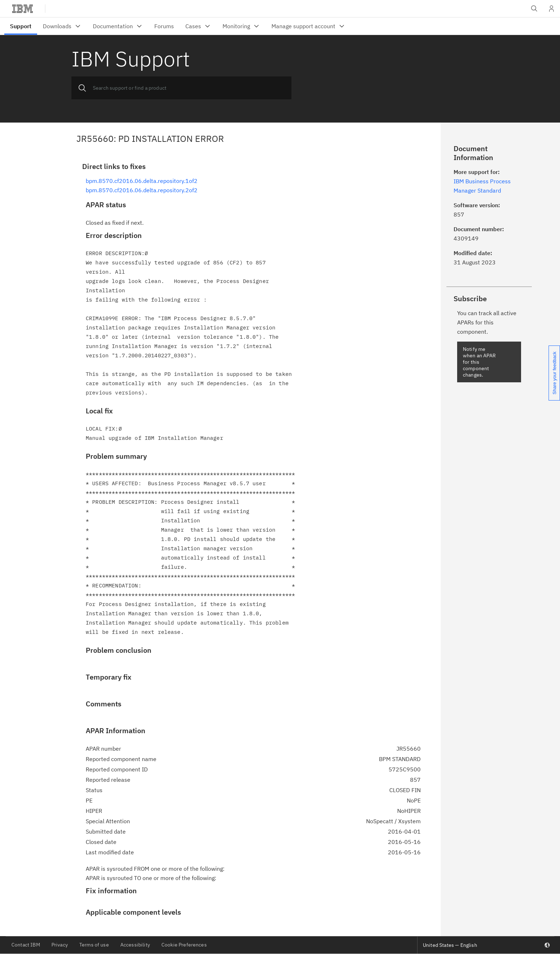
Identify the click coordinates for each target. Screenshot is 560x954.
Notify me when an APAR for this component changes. (479, 362)
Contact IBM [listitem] (26, 945)
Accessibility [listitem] (135, 945)
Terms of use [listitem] (94, 945)
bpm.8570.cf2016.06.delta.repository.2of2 (142, 190)
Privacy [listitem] (60, 945)
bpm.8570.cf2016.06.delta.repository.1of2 (142, 181)
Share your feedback (554, 373)
